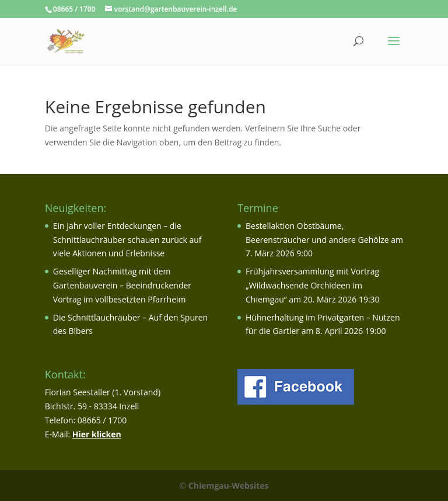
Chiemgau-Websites (229, 486)
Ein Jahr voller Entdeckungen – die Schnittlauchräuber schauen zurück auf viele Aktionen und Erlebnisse (127, 240)
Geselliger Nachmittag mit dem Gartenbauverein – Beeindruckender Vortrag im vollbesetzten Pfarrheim (122, 285)
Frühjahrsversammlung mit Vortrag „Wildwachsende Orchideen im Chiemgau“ (312, 285)
